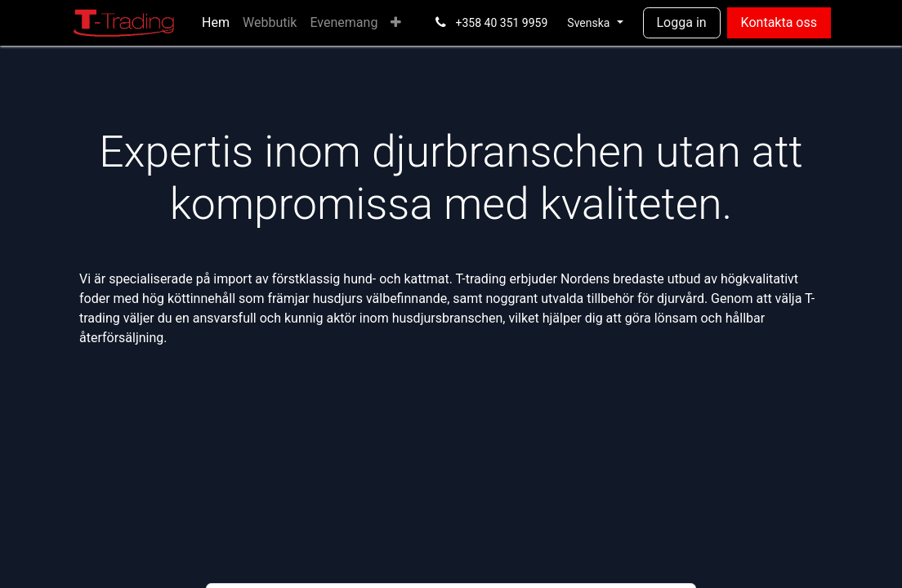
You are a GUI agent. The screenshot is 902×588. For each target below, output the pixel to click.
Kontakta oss (779, 22)
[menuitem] (216, 23)
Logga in (682, 22)
